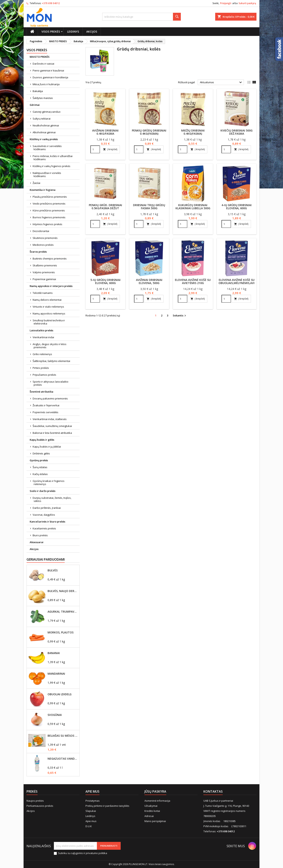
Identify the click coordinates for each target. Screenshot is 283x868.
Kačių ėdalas (40, 474)
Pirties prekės (41, 368)
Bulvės (53, 570)
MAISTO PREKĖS (40, 57)
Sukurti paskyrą (247, 3)
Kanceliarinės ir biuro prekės (47, 522)
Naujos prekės (35, 801)
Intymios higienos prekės (47, 224)
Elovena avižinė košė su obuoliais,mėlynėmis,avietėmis (242, 281)
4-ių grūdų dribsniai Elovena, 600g (237, 207)
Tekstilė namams (43, 293)
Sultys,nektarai (42, 119)
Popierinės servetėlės (45, 412)
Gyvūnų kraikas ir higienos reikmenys (49, 482)
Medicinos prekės (43, 245)
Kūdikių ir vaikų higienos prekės (51, 166)
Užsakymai (151, 806)
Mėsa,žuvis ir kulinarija (46, 84)
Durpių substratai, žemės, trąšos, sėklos (52, 499)
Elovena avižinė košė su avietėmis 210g (193, 281)
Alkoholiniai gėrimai (44, 132)
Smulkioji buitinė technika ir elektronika (49, 322)
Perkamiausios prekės (40, 806)
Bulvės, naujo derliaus (63, 591)
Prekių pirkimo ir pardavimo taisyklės (107, 806)
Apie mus (91, 821)
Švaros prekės (38, 252)
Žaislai (36, 183)
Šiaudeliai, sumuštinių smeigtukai (52, 426)
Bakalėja (38, 91)
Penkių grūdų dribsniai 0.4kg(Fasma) (149, 132)
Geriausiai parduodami (46, 559)
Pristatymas (93, 801)
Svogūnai (55, 715)
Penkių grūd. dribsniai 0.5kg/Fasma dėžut (105, 207)
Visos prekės (51, 32)
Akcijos (92, 32)
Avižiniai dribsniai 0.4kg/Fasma (105, 132)
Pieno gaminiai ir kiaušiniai (48, 70)
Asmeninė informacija (157, 801)
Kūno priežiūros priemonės (49, 210)
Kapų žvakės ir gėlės (42, 440)
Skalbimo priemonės (45, 265)
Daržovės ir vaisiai (43, 64)
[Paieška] (141, 17)
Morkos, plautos (61, 632)
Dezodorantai (41, 231)
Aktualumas (221, 82)
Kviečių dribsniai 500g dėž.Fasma (237, 132)
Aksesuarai (37, 542)
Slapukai (91, 811)
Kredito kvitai (152, 811)
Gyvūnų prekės (39, 460)
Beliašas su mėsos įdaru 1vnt (63, 736)
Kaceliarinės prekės (44, 528)
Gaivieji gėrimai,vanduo (47, 112)
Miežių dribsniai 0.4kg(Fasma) (193, 132)
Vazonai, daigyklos (44, 515)
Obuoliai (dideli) (59, 694)
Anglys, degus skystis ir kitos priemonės (50, 346)
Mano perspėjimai (155, 821)
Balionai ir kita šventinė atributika (52, 433)
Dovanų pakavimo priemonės (50, 398)
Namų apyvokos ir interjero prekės (51, 286)
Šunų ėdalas (40, 467)
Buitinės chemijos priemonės (50, 259)
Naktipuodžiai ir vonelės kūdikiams (47, 175)
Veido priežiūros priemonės (49, 204)
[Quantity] (95, 149)
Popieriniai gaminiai (44, 279)
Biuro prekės (40, 535)
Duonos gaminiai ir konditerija (50, 77)
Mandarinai (56, 674)
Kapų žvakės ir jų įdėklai (47, 447)
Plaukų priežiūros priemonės (50, 197)
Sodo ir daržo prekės (43, 491)
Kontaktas (213, 791)
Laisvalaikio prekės (41, 330)
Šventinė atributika (41, 392)
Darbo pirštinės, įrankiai (47, 508)
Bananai (54, 653)
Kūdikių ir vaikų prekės (44, 139)
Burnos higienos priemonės (49, 217)
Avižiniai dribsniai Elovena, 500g (149, 281)
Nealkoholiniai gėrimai (46, 125)
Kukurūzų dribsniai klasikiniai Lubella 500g (193, 207)
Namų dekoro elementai (47, 300)
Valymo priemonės (44, 272)
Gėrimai (35, 105)
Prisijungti (226, 3)
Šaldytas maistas (43, 98)
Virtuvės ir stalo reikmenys (48, 307)
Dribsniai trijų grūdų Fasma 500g (149, 207)
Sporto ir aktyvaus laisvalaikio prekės (51, 383)
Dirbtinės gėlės (41, 453)
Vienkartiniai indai (43, 337)
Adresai (149, 816)
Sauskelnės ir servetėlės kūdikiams (47, 148)
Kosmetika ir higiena (43, 190)
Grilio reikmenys (42, 354)
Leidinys (73, 32)
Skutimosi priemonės (45, 238)
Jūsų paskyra (155, 791)
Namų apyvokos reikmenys (49, 313)
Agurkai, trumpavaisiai (63, 612)
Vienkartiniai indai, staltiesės (50, 419)
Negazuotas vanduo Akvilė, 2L (63, 759)
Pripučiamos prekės (44, 375)
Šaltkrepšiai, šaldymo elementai (51, 361)
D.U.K (89, 826)
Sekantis (180, 316)
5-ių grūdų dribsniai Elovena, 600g (105, 281)
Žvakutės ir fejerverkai (46, 405)
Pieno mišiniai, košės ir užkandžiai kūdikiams (53, 158)
